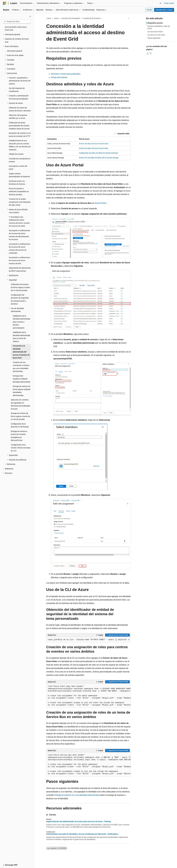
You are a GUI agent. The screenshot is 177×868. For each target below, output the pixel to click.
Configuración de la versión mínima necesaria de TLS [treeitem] (21, 448)
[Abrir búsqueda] (161, 3)
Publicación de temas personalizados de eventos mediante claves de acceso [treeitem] (19, 126)
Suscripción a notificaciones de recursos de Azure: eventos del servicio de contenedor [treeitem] (19, 249)
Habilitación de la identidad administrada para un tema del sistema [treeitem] (21, 337)
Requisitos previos (155, 23)
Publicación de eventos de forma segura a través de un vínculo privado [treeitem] (20, 287)
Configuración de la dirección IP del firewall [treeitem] (20, 425)
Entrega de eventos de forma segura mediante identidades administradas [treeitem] (22, 391)
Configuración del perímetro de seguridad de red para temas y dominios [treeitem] (20, 299)
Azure (56, 18)
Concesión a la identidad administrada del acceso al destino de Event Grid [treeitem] (21, 352)
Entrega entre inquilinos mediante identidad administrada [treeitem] (21, 379)
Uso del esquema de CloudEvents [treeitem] (17, 90)
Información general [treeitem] (15, 51)
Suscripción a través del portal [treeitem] (18, 168)
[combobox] (17, 22)
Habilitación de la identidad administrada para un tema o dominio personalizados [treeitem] (21, 322)
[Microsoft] (5, 3)
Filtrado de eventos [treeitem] (16, 154)
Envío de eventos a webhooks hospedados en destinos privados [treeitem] (19, 192)
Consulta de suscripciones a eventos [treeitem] (20, 160)
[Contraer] (30, 16)
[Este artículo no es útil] (151, 53)
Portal (149, 10)
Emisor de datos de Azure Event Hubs (94, 148)
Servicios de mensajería (71, 18)
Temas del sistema (59, 77)
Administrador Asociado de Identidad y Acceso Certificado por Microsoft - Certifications (82, 834)
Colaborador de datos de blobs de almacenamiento (99, 153)
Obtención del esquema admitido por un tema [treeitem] (18, 117)
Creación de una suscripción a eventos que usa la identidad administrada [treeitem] (21, 367)
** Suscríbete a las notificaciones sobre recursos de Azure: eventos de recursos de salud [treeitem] (19, 222)
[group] (88, 640)
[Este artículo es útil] (148, 53)
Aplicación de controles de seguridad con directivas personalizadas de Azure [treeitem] (20, 404)
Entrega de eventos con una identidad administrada (77, 795)
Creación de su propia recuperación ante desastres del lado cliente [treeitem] (20, 202)
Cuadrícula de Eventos (92, 18)
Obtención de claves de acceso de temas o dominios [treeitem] (20, 109)
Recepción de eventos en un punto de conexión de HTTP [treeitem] (20, 135)
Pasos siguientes (154, 38)
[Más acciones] (129, 18)
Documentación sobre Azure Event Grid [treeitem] (16, 29)
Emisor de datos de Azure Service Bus (94, 144)
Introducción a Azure (164, 10)
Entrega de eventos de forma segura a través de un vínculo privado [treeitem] (20, 416)
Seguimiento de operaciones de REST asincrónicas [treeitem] (20, 269)
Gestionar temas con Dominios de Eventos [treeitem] (17, 183)
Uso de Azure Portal (155, 32)
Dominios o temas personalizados (66, 74)
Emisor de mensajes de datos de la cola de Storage (99, 158)
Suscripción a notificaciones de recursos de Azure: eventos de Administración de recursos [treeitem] (19, 235)
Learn (49, 18)
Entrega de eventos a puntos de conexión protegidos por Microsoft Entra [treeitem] (19, 436)
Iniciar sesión (169, 3)
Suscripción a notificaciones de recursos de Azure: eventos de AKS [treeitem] (19, 260)
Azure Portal (100, 203)
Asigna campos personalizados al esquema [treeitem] (19, 175)
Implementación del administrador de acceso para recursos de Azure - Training (78, 822)
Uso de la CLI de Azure (156, 35)
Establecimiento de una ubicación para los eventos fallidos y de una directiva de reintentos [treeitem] (20, 145)
